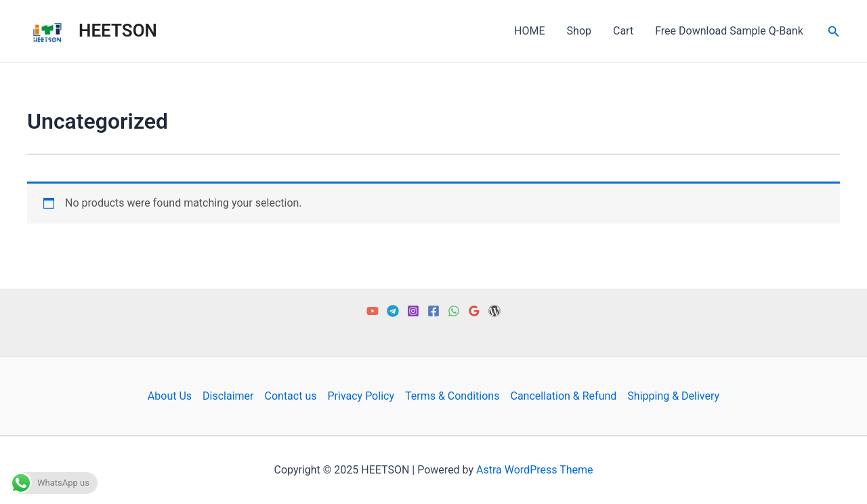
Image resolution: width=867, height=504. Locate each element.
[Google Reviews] (474, 311)
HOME (529, 31)
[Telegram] (393, 311)
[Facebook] (433, 311)
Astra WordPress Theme (534, 470)
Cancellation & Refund (563, 396)
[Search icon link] (834, 31)
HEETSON (118, 30)
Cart (623, 31)
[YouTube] (373, 311)
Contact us (291, 396)
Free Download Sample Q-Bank (729, 31)
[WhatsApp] (454, 311)
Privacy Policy (361, 396)
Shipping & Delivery (673, 396)
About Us (170, 396)
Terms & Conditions (452, 396)
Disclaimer (228, 396)
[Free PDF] (494, 311)
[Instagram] (413, 311)
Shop (579, 31)
